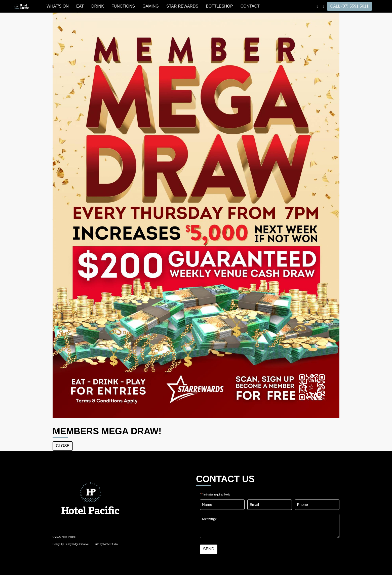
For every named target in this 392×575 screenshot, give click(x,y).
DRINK (98, 6)
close (63, 446)
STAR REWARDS (182, 6)
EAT (80, 6)
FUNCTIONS (123, 6)
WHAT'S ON (58, 6)
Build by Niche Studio (106, 544)
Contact (250, 6)
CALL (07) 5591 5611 (349, 6)
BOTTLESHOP (219, 6)
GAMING (151, 6)
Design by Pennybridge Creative (71, 544)
